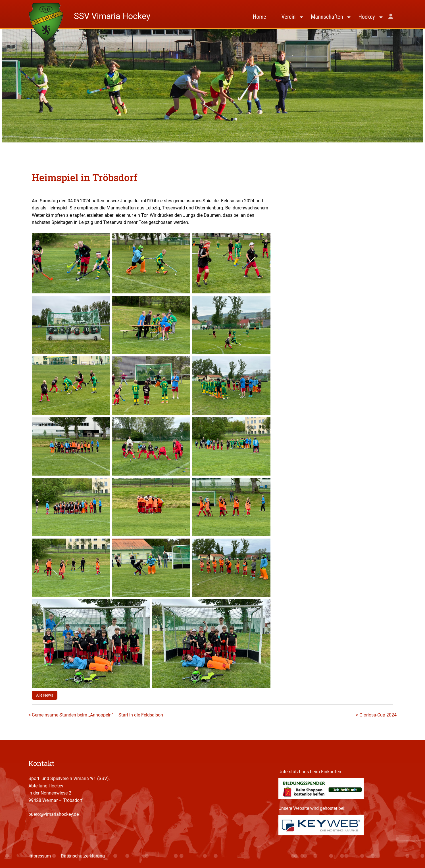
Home (260, 17)
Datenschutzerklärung (83, 856)
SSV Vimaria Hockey (112, 16)
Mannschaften (327, 17)
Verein (289, 17)
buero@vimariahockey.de (54, 814)
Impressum (40, 856)
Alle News (45, 695)
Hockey (366, 17)
